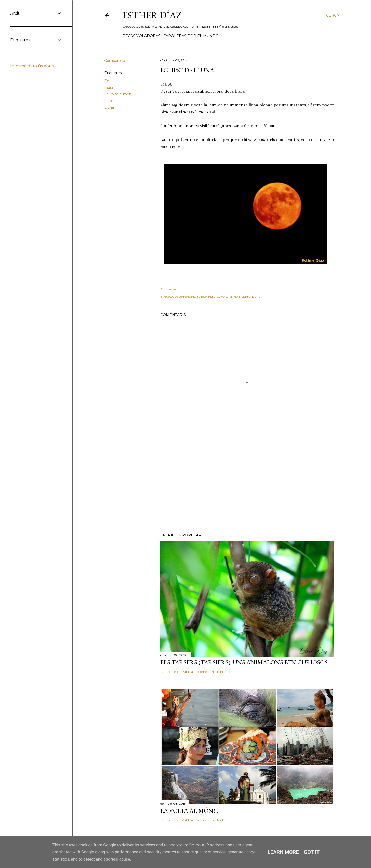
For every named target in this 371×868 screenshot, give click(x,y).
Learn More (283, 852)
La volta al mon (118, 94)
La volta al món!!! (189, 811)
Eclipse (110, 81)
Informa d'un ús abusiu (34, 66)
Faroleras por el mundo (191, 36)
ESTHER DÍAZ (152, 15)
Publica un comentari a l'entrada (206, 672)
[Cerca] (333, 15)
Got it (312, 852)
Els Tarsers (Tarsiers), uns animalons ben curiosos (244, 662)
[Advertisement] (247, 484)
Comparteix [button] (115, 61)
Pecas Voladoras (142, 36)
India (109, 88)
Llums (110, 101)
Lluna (109, 107)
